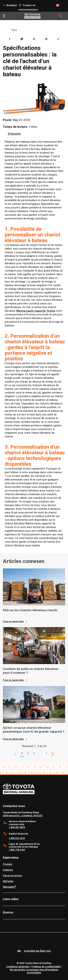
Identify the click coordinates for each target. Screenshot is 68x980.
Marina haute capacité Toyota (36, 311)
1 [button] (22, 753)
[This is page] (53, 754)
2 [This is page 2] (28, 753)
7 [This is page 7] (46, 753)
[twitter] (34, 39)
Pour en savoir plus (13, 621)
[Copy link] (58, 39)
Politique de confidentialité (46, 967)
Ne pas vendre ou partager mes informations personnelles (34, 971)
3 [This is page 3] (34, 753)
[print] (46, 39)
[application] (34, 596)
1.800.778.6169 (17, 850)
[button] (15, 754)
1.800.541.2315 (17, 838)
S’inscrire (14, 134)
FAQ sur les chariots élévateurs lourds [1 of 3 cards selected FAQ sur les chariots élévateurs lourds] (30, 610)
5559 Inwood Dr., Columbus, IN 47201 (23, 816)
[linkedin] (22, 39)
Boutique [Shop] (12, 5)
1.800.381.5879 (17, 827)
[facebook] (10, 39)
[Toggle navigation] (4, 16)
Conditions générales (18, 967)
